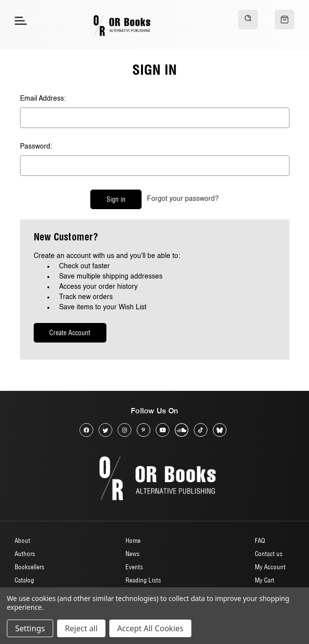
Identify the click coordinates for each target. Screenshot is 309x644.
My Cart (265, 580)
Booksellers (30, 567)
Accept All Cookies (150, 628)
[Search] (248, 20)
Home (133, 540)
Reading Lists (143, 580)
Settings (30, 628)
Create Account (70, 333)
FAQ (260, 540)
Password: (36, 147)
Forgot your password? (183, 199)
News (133, 554)
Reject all (81, 628)
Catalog (24, 580)
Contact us (269, 554)
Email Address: (43, 99)
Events (134, 567)
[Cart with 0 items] (285, 20)
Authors (25, 554)
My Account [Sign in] (270, 567)
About (22, 540)
